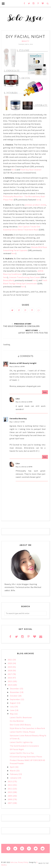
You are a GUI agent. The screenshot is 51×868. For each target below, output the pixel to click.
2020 (10, 663)
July (12, 707)
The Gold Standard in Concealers (24, 746)
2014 (10, 685)
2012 (10, 785)
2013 (10, 781)
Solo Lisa (14, 862)
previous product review (35, 205)
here (14, 170)
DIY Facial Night (17, 749)
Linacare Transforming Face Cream (25, 277)
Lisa (18, 399)
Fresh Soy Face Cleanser (31, 170)
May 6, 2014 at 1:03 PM (17, 366)
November (15, 692)
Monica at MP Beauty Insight (23, 363)
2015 (10, 681)
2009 (10, 796)
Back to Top (44, 863)
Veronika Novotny (18, 418)
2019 (10, 667)
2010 (10, 792)
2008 (10, 799)
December (15, 689)
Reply (45, 392)
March (13, 771)
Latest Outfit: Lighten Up (21, 742)
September (15, 699)
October (14, 696)
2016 (10, 678)
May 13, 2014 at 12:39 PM (24, 402)
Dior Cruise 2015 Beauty (20, 725)
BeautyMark (9, 280)
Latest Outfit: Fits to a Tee (22, 753)
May (12, 714)
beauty (25, 41)
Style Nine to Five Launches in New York (27, 728)
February (14, 774)
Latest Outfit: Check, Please (22, 732)
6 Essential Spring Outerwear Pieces (26, 757)
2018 (10, 670)
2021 (10, 660)
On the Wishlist (17, 721)
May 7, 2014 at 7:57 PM (17, 422)
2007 (10, 803)
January (14, 778)
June (12, 710)
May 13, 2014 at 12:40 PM (24, 467)
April (12, 767)
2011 (10, 789)
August (13, 703)
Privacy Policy (23, 862)
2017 (10, 674)
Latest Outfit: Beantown (21, 717)
